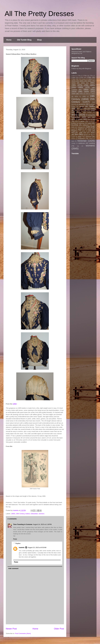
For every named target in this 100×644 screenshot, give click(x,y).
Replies (18, 543)
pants (73, 129)
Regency (74, 131)
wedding (92, 143)
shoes (93, 133)
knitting (74, 123)
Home (9, 40)
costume (79, 112)
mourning (75, 125)
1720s (79, 76)
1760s (73, 77)
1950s (87, 94)
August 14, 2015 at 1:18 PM (42, 524)
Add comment (13, 568)
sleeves (86, 135)
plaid (90, 129)
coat (85, 110)
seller (15, 404)
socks (73, 137)
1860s (92, 83)
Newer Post (11, 629)
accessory (82, 104)
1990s (84, 97)
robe (90, 131)
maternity (81, 123)
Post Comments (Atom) (23, 633)
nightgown (86, 125)
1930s (74, 94)
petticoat (81, 129)
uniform (91, 139)
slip (92, 135)
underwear (81, 139)
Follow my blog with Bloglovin (81, 69)
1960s (93, 94)
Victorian (82, 141)
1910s (74, 92)
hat (94, 119)
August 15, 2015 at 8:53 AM (37, 547)
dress (74, 115)
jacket (82, 121)
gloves (73, 119)
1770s (81, 77)
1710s (73, 76)
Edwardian (34, 514)
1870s (80, 85)
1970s (76, 97)
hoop (76, 121)
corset (93, 110)
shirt (85, 133)
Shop (39, 40)
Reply (15, 539)
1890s (81, 87)
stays (80, 137)
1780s (89, 77)
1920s (86, 92)
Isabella (22, 547)
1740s (85, 76)
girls (89, 117)
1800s (90, 79)
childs (93, 109)
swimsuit (88, 137)
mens (90, 123)
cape (85, 109)
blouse (82, 106)
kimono (91, 121)
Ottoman (80, 127)
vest (73, 141)
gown (80, 119)
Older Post (59, 629)
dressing (89, 115)
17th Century (82, 79)
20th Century (20, 514)
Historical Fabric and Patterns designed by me (81, 52)
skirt (76, 135)
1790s (73, 79)
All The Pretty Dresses (39, 14)
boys (78, 109)
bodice (28, 514)
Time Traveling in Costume (23, 524)
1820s (81, 81)
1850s (83, 83)
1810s (74, 81)
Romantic (75, 133)
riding (83, 131)
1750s (91, 76)
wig (78, 146)
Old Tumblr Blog (24, 40)
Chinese (78, 110)
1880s (92, 85)
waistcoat (82, 143)
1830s (89, 81)
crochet (89, 112)
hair (89, 119)
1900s (13, 514)
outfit (88, 127)
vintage (73, 143)
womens (42, 514)
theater (73, 139)
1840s (74, 83)
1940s (81, 94)
